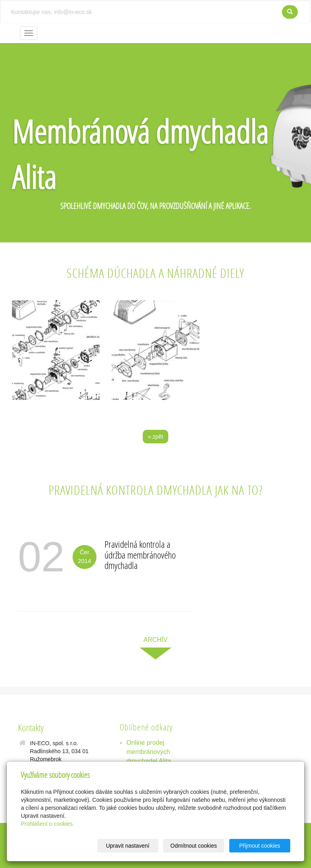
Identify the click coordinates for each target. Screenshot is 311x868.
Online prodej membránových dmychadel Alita (149, 752)
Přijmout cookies (260, 846)
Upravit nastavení (128, 846)
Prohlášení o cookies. (47, 824)
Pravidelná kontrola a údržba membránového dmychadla (140, 555)
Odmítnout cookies (194, 846)
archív (155, 640)
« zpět (155, 437)
